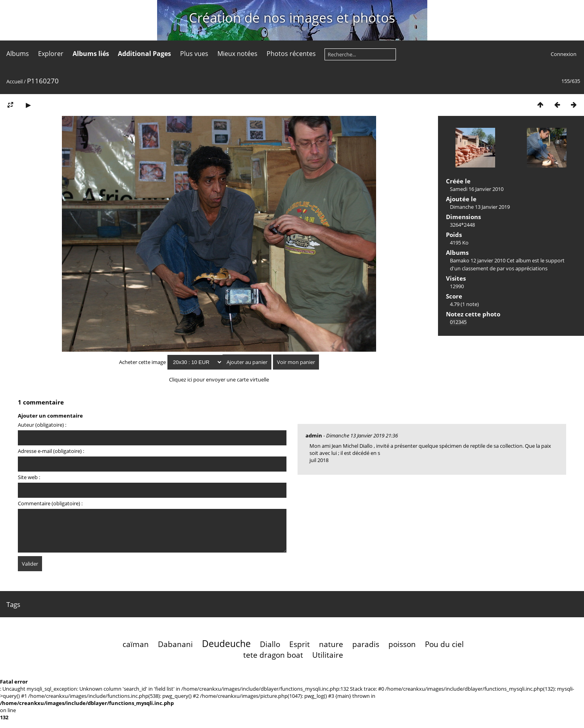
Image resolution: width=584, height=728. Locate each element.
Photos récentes (291, 54)
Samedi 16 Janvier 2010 (477, 189)
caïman (136, 644)
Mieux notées (237, 54)
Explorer (51, 54)
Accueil (14, 81)
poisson (402, 644)
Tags (13, 604)
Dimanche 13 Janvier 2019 (480, 207)
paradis (366, 644)
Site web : (29, 477)
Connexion (564, 54)
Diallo (270, 644)
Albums (18, 54)
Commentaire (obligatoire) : (50, 503)
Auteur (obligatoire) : (42, 425)
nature (331, 644)
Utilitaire (328, 655)
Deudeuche (226, 643)
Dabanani (175, 644)
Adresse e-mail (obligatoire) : (51, 451)
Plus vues (194, 54)
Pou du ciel (444, 644)
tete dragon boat (273, 655)
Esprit (300, 644)
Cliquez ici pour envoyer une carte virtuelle (219, 379)
